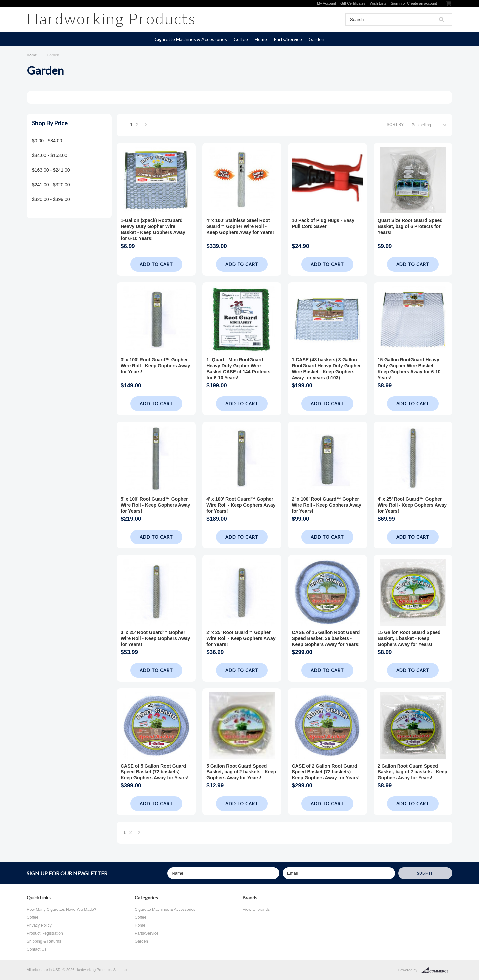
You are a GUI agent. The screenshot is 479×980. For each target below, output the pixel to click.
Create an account (422, 3)
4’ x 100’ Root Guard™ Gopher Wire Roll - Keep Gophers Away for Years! (241, 505)
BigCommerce (437, 970)
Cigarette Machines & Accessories (191, 39)
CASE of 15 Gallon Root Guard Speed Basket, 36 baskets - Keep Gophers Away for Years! (326, 638)
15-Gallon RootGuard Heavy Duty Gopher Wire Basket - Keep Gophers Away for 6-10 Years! (409, 369)
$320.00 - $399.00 (51, 199)
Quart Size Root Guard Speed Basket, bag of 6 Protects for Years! (410, 226)
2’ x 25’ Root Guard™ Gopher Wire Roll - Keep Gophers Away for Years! (241, 638)
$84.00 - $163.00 (50, 155)
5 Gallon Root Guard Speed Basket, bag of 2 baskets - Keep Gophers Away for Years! (241, 772)
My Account (326, 3)
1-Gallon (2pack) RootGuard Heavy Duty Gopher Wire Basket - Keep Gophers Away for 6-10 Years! (153, 229)
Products (111, 18)
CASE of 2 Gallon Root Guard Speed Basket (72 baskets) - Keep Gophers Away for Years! (326, 772)
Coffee (241, 39)
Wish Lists (378, 3)
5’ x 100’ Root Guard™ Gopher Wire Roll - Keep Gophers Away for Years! (155, 505)
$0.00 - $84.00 (47, 141)
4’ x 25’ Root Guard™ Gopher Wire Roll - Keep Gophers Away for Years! (412, 505)
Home (261, 39)
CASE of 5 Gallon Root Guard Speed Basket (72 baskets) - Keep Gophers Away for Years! (155, 772)
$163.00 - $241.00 (51, 170)
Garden (317, 39)
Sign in (396, 3)
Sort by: (396, 125)
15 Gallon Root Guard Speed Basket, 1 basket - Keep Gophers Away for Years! (409, 638)
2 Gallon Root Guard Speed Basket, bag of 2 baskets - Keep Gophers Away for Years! (412, 772)
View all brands (256, 910)
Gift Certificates (353, 3)
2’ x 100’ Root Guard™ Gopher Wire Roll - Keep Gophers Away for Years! (327, 505)
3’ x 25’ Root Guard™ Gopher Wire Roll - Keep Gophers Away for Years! (155, 638)
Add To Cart (156, 264)
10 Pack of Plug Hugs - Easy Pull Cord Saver (323, 223)
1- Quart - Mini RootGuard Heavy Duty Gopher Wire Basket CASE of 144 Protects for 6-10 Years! (238, 369)
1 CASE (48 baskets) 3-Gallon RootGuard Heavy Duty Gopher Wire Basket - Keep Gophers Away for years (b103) (326, 369)
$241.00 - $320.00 (51, 185)
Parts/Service (288, 39)
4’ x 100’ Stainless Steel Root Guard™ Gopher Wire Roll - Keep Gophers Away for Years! (240, 226)
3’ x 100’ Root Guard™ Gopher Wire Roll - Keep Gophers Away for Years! (155, 366)
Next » (146, 127)
